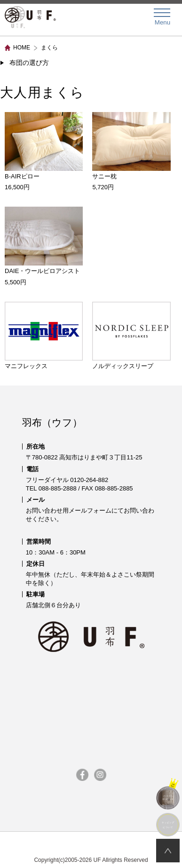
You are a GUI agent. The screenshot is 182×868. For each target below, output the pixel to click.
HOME (22, 48)
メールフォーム (90, 510)
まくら (49, 48)
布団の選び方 (29, 63)
